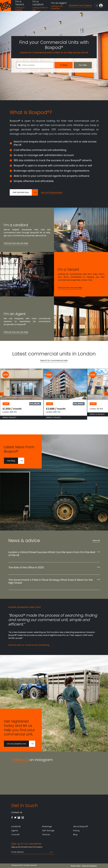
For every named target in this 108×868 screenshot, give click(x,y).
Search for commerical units (54, 361)
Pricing (76, 831)
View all (96, 541)
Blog (75, 834)
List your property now (21, 744)
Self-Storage (48, 831)
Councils (15, 834)
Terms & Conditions (89, 866)
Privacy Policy (76, 866)
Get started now (25, 192)
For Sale (83, 65)
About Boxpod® (81, 826)
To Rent (64, 65)
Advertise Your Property (80, 5)
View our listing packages (52, 192)
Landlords (16, 826)
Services (46, 834)
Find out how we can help (16, 243)
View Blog (16, 461)
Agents (15, 831)
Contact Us (17, 812)
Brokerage (47, 826)
